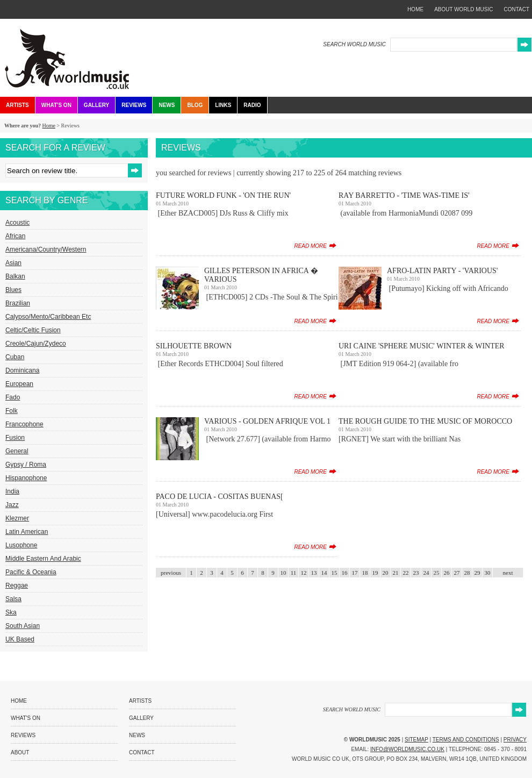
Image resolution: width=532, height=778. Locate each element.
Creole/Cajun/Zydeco (36, 344)
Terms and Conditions (466, 740)
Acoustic (17, 223)
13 (314, 573)
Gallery (96, 105)
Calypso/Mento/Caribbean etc (48, 317)
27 (457, 573)
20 (386, 573)
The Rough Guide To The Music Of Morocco (425, 421)
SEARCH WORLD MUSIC (354, 44)
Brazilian (18, 303)
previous (171, 573)
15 (335, 573)
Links (223, 105)
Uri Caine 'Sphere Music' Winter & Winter (422, 346)
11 (294, 573)
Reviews (134, 105)
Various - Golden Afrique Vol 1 (267, 421)
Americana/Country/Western (46, 249)
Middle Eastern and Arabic (43, 559)
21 (396, 573)
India (12, 491)
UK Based (20, 639)
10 (283, 573)
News (167, 105)
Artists (17, 105)
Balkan (15, 276)
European (19, 384)
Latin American (27, 532)
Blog (195, 105)
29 (477, 573)
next (508, 573)
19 (375, 573)
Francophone (24, 424)
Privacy (515, 740)
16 (345, 573)
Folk (12, 411)
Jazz (12, 505)
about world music (463, 9)
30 (488, 573)
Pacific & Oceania (31, 572)
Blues (13, 290)
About (20, 752)
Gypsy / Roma (26, 465)
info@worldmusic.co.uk (407, 749)
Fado (13, 397)
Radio (252, 105)
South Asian (23, 626)
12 (304, 573)
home (415, 9)
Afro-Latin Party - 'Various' (442, 271)
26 (447, 573)
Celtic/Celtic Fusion (33, 330)
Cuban (15, 357)
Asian (13, 263)
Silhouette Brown (194, 346)
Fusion (15, 438)
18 (365, 573)
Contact (142, 752)
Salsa (13, 599)
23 (416, 573)
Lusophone (21, 545)
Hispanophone (26, 478)
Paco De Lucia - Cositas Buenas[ (220, 497)
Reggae (17, 586)
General (17, 451)
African (15, 236)
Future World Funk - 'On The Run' (223, 195)
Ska (11, 612)
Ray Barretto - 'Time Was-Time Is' (404, 195)
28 (467, 573)
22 (406, 573)
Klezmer (17, 518)
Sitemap (416, 740)
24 (426, 573)
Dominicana (22, 370)
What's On (56, 105)
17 (355, 573)
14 (324, 573)
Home (48, 126)
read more (310, 246)
